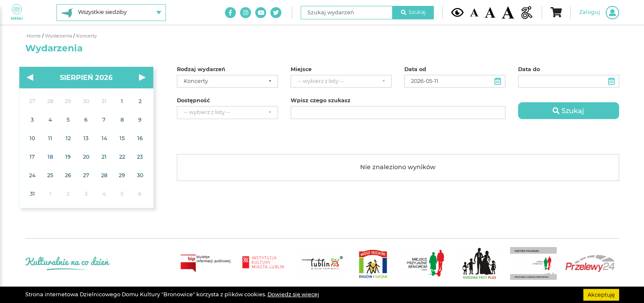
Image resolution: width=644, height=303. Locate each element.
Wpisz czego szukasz (321, 101)
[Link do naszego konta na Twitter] (276, 13)
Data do (529, 69)
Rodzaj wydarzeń (201, 69)
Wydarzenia (59, 36)
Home (34, 36)
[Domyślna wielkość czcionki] (474, 12)
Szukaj (413, 12)
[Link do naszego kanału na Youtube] (261, 13)
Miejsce (301, 69)
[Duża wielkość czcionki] (508, 12)
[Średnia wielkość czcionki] (490, 12)
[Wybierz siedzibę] (111, 13)
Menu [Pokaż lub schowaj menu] (17, 12)
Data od (415, 69)
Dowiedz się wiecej (293, 294)
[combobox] (227, 81)
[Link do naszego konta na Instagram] (246, 13)
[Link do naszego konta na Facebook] (230, 13)
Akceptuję (601, 294)
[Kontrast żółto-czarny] (457, 12)
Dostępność (193, 101)
